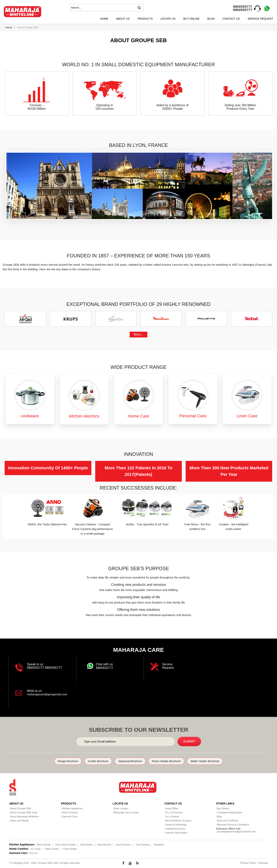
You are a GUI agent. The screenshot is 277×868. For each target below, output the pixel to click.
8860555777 (243, 7)
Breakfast (159, 844)
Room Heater (70, 849)
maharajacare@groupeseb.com (48, 694)
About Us (123, 19)
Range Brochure (59, 761)
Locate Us (168, 19)
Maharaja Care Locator (126, 812)
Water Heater (52, 849)
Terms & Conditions (227, 820)
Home (104, 19)
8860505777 (243, 10)
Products (145, 19)
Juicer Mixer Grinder (65, 844)
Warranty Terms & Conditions (232, 824)
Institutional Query (174, 828)
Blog (211, 19)
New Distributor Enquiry (177, 820)
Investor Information (175, 832)
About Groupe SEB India (23, 812)
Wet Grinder (86, 844)
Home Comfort (69, 812)
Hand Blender (104, 844)
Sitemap (263, 863)
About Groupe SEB (20, 808)
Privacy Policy (248, 863)
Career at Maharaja (175, 824)
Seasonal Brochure (129, 761)
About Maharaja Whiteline (24, 816)
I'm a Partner (171, 816)
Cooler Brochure (93, 761)
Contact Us (231, 19)
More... (138, 334)
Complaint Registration (229, 812)
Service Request (260, 19)
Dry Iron (34, 853)
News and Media (19, 820)
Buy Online (191, 19)
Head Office (171, 808)
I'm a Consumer (173, 812)
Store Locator (120, 808)
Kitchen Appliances (72, 808)
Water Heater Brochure (214, 761)
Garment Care (69, 816)
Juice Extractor (123, 844)
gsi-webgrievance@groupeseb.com (236, 831)
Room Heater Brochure (170, 761)
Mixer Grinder (44, 844)
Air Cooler (35, 849)
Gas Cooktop (143, 844)
